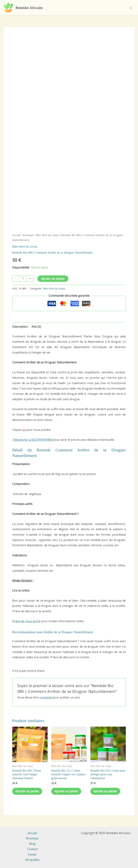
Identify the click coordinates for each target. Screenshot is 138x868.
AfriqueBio (32, 860)
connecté (46, 697)
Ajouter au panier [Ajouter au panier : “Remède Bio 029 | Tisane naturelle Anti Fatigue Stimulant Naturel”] (28, 791)
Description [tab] (20, 327)
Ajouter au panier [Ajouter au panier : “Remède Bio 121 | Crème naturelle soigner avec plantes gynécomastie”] (67, 791)
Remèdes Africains (29, 8)
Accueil (16, 235)
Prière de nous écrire (26, 621)
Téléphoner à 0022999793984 (32, 440)
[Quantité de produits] (23, 279)
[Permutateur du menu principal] (131, 8)
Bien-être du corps (47, 235)
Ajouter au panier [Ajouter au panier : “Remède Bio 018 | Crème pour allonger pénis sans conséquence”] (106, 791)
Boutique (28, 235)
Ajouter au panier (53, 279)
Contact (32, 849)
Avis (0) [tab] (36, 327)
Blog (32, 844)
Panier (32, 854)
